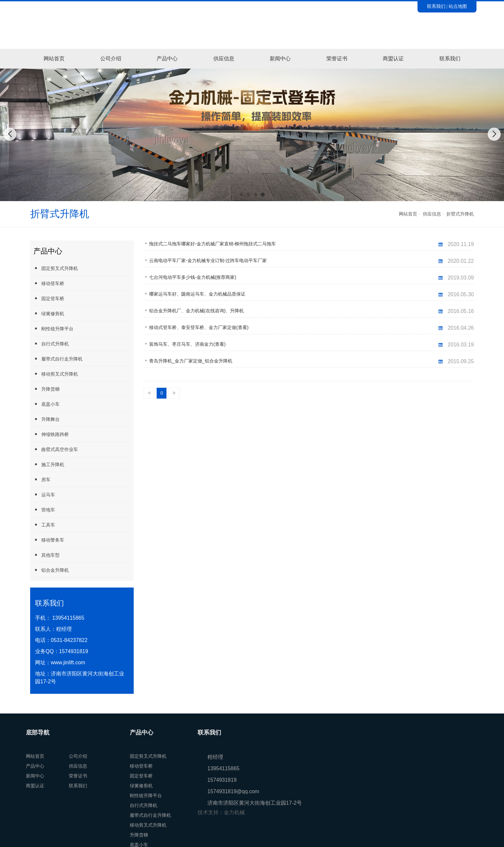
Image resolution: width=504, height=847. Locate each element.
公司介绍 (111, 59)
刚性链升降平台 (53, 329)
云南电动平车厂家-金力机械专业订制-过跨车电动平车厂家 (208, 260)
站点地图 (458, 6)
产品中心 (167, 59)
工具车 (44, 525)
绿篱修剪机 (49, 313)
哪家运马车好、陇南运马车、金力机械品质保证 (197, 294)
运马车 (44, 495)
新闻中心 (280, 59)
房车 (42, 479)
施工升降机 (49, 464)
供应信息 (224, 59)
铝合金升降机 (51, 570)
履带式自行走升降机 (58, 359)
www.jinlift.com (68, 662)
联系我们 (436, 6)
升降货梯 (47, 389)
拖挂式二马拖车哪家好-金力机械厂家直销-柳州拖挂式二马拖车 (213, 244)
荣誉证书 (337, 59)
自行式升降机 (51, 344)
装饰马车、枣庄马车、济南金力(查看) (187, 344)
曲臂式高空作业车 (56, 449)
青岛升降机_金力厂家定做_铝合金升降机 (191, 361)
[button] (241, 195)
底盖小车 (47, 404)
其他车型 (47, 555)
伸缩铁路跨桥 (51, 434)
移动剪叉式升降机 (56, 374)
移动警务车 (49, 540)
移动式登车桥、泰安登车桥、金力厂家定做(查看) (199, 327)
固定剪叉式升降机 (56, 268)
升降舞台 (47, 419)
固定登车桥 (49, 298)
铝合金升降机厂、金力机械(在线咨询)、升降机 (196, 311)
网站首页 (54, 59)
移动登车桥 (49, 283)
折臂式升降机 (460, 214)
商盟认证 (393, 59)
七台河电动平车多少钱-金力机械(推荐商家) (193, 277)
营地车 (44, 510)
